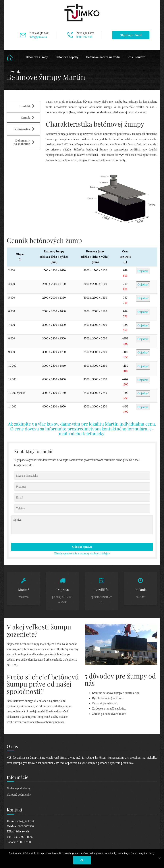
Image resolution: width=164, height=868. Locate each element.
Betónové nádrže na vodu (103, 57)
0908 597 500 (84, 37)
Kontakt (15, 72)
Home (13, 57)
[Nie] (159, 858)
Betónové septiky (67, 57)
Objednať (143, 271)
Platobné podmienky (19, 795)
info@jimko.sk (38, 37)
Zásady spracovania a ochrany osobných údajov (82, 553)
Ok (82, 860)
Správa (82, 525)
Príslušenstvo (137, 57)
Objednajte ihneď (131, 35)
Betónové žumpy (37, 57)
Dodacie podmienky (19, 788)
